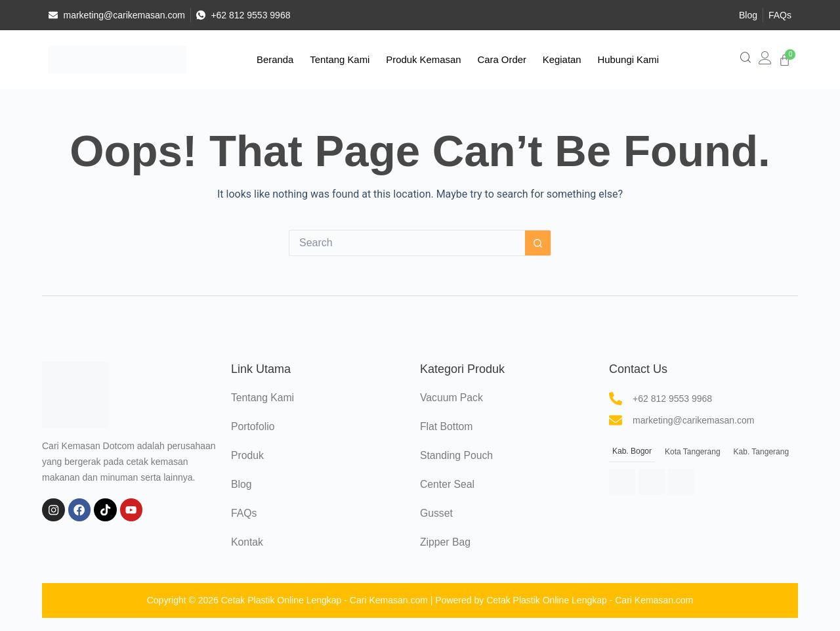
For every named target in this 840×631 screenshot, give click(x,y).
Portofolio (253, 426)
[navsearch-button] (745, 60)
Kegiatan (557, 59)
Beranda (283, 59)
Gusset (437, 513)
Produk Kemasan (425, 59)
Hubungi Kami (621, 59)
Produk (248, 455)
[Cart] (785, 60)
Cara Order (500, 59)
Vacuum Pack (452, 398)
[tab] (632, 452)
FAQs (244, 513)
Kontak (247, 542)
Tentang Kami (344, 59)
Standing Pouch (457, 455)
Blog (241, 484)
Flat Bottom (447, 426)
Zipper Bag (446, 542)
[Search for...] (407, 243)
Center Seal (448, 484)
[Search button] (538, 243)
